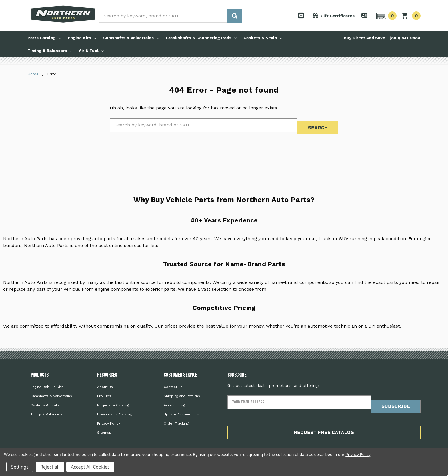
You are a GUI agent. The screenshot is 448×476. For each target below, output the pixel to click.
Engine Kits (82, 38)
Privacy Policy (109, 417)
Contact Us (173, 380)
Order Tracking (176, 417)
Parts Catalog (44, 38)
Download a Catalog (114, 407)
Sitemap (104, 426)
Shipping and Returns (182, 389)
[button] (386, 16)
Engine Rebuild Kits (47, 380)
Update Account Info (181, 407)
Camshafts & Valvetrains (131, 38)
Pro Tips (104, 389)
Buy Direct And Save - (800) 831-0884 (382, 38)
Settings (20, 467)
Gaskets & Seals (263, 38)
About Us (105, 380)
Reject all (50, 467)
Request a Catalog (113, 398)
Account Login (176, 398)
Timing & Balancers (50, 51)
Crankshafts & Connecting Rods (201, 38)
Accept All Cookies (90, 467)
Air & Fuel (91, 51)
